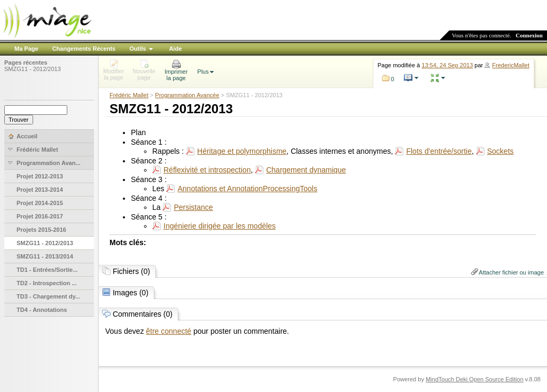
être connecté (169, 331)
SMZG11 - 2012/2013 (33, 69)
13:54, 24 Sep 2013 (447, 65)
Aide (175, 49)
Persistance (193, 207)
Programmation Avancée (187, 95)
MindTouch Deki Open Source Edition (475, 379)
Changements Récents (84, 49)
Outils (138, 49)
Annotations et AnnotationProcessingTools (247, 189)
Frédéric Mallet (129, 95)
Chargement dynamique (306, 170)
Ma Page (26, 49)
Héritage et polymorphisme (242, 151)
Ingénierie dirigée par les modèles (220, 226)
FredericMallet (511, 65)
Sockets (501, 151)
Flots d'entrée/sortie (439, 151)
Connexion (529, 35)
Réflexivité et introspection (207, 170)
